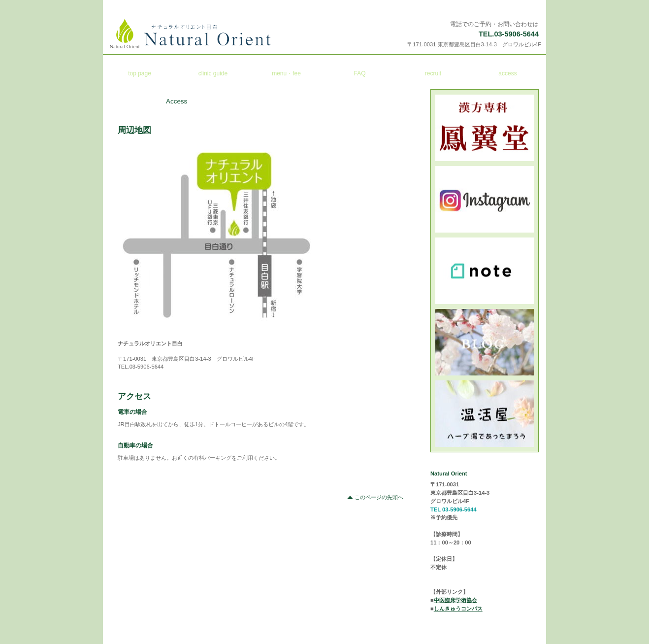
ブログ (485, 342)
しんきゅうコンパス (458, 609)
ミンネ (485, 414)
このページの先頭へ (379, 497)
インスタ (485, 199)
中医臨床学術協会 (455, 600)
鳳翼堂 (485, 128)
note (485, 271)
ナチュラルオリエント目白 (229, 34)
